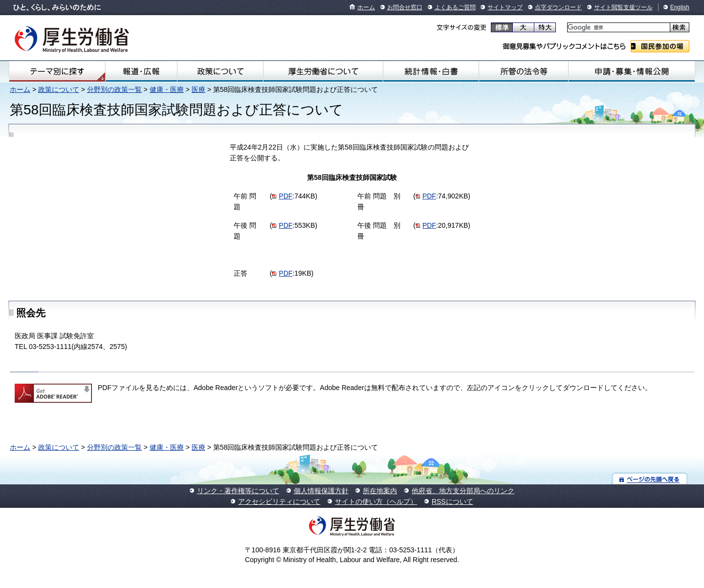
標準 (502, 27)
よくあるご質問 (455, 7)
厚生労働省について (323, 71)
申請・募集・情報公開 (632, 71)
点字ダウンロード (558, 7)
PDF (286, 196)
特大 (545, 27)
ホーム (366, 7)
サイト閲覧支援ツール (623, 7)
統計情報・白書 (431, 71)
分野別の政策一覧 (114, 89)
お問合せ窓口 (405, 7)
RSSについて (452, 501)
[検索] (618, 28)
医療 (198, 89)
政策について (220, 71)
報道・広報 (141, 71)
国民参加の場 (660, 46)
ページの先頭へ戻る (650, 479)
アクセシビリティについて (279, 501)
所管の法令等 (523, 71)
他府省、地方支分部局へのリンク (463, 491)
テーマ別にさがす (57, 71)
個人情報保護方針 (321, 491)
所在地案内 (380, 491)
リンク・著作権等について (238, 491)
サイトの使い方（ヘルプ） (376, 501)
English (680, 7)
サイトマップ (505, 7)
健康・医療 (167, 89)
